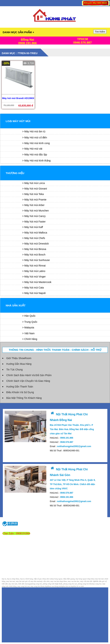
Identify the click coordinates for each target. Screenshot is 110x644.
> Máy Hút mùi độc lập (35, 155)
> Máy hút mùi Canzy (34, 216)
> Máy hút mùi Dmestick (35, 244)
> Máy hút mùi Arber (33, 205)
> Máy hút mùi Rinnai (34, 266)
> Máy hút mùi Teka (33, 194)
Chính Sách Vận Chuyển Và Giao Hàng (28, 381)
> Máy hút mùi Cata (33, 288)
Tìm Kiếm (100, 32)
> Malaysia (28, 327)
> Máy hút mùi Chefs (34, 238)
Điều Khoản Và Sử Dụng (20, 392)
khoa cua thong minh (55, 586)
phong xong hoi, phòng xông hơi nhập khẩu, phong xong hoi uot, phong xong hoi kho (61, 584)
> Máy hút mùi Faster (34, 222)
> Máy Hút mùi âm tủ (34, 131)
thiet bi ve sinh (79, 586)
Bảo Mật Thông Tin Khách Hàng (24, 398)
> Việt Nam (28, 333)
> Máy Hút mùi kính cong (36, 143)
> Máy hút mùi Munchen (35, 211)
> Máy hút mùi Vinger (34, 277)
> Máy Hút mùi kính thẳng (36, 161)
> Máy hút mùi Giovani (35, 189)
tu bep (45, 586)
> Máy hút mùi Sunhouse (36, 260)
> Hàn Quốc (29, 316)
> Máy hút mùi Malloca (35, 233)
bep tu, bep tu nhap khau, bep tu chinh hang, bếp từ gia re (23, 579)
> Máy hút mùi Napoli (34, 293)
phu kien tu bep (68, 586)
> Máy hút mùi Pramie (34, 200)
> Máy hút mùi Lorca (33, 183)
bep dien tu (47, 579)
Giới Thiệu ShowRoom (19, 358)
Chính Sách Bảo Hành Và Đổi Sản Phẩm (29, 375)
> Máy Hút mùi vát (32, 149)
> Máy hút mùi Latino (34, 271)
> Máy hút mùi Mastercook (37, 282)
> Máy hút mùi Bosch (34, 255)
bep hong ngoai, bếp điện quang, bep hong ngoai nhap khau (73, 579)
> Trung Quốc (30, 322)
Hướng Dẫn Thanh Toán (20, 387)
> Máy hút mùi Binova (34, 249)
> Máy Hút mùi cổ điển (35, 137)
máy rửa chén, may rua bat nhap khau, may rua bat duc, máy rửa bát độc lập (67, 581)
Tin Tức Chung (14, 370)
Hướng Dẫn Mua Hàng (19, 364)
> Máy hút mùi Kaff (33, 227)
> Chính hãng (30, 339)
